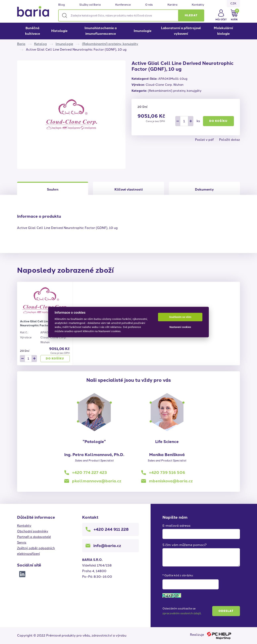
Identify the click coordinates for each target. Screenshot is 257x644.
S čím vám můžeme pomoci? (185, 545)
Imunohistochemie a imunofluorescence (101, 31)
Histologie (59, 31)
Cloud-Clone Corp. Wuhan (165, 85)
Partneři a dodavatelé (34, 537)
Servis (22, 542)
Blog (62, 5)
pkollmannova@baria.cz (97, 481)
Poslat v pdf (204, 140)
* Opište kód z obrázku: (178, 575)
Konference (123, 5)
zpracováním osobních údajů (182, 613)
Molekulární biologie (223, 31)
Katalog (40, 44)
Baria (21, 44)
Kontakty (198, 5)
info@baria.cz (107, 546)
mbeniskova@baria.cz (171, 481)
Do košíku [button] (218, 121)
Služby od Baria (90, 5)
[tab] (128, 188)
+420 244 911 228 (111, 529)
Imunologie (143, 31)
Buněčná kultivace (33, 31)
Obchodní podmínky (33, 531)
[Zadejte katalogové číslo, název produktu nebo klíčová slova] (131, 15)
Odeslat (226, 611)
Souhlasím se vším (180, 317)
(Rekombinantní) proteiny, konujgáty (110, 44)
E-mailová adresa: (177, 526)
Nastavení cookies (180, 327)
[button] (191, 15)
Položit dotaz (229, 140)
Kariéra (172, 5)
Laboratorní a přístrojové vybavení (181, 31)
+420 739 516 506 (167, 473)
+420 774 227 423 (90, 473)
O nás (149, 5)
